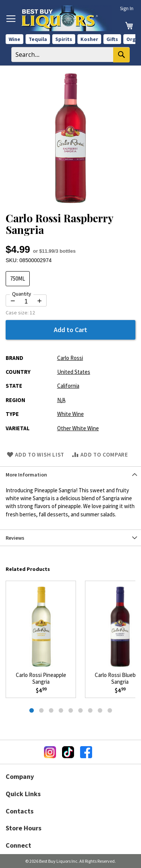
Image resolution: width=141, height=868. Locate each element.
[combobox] (70, 55)
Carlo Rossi (70, 358)
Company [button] (20, 776)
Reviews (15, 538)
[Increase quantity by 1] (39, 301)
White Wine (70, 414)
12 (32, 313)
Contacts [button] (20, 811)
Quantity (22, 294)
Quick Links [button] (23, 794)
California (68, 386)
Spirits (64, 39)
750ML (18, 278)
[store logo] (67, 18)
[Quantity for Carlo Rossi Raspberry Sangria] (26, 302)
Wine (14, 39)
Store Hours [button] (23, 828)
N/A (61, 400)
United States (74, 372)
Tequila (38, 39)
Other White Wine (78, 428)
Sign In (127, 8)
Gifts (112, 39)
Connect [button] (18, 845)
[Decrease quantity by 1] (13, 301)
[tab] (70, 474)
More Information (26, 475)
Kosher (89, 39)
